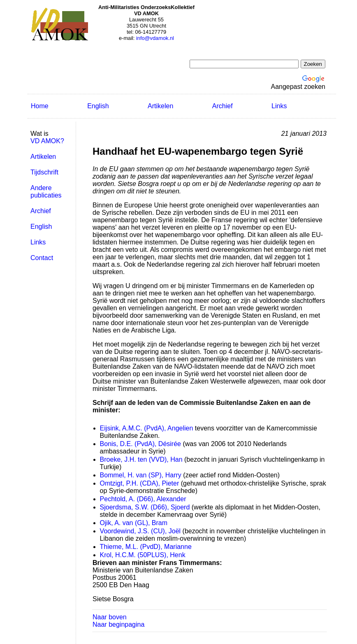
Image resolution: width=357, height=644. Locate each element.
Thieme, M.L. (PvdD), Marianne (146, 547)
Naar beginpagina (118, 624)
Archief (223, 106)
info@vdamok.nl (155, 38)
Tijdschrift (44, 172)
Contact (42, 258)
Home (40, 106)
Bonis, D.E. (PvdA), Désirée (140, 444)
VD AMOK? (47, 141)
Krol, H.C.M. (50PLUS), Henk (143, 555)
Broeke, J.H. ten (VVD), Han (141, 459)
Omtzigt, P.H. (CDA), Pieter (140, 483)
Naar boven (110, 617)
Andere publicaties (46, 192)
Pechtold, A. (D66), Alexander (143, 499)
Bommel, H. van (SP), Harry (141, 475)
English (98, 106)
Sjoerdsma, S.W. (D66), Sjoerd (145, 507)
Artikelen (160, 106)
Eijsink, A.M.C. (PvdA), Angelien (147, 428)
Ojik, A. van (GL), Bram (134, 523)
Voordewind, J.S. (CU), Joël (140, 531)
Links (279, 106)
